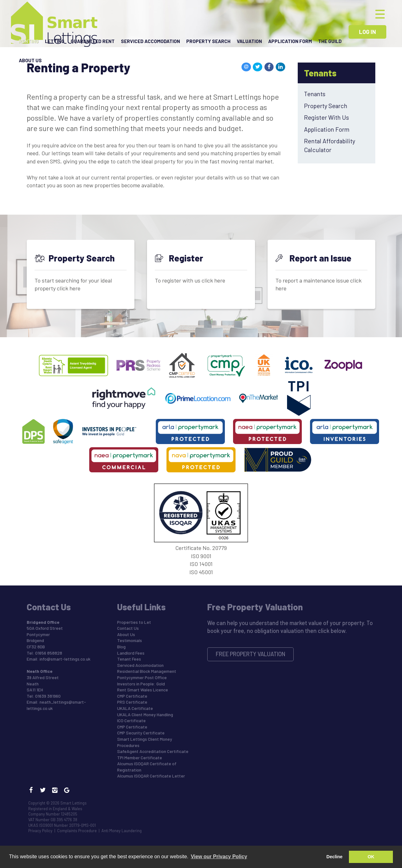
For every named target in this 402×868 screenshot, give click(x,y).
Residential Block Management (147, 671)
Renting (29, 42)
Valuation (249, 42)
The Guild (330, 42)
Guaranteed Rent (93, 42)
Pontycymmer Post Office (142, 677)
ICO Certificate (131, 720)
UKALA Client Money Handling (145, 714)
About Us (30, 63)
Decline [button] (334, 857)
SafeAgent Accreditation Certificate (153, 751)
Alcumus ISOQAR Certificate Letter (151, 776)
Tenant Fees (129, 659)
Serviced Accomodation (150, 42)
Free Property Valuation (251, 654)
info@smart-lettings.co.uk (65, 659)
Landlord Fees (131, 653)
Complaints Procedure (77, 831)
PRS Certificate (132, 702)
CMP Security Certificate (141, 733)
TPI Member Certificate (140, 758)
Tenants (315, 94)
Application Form (290, 42)
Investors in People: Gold (141, 684)
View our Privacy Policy (219, 857)
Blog (121, 647)
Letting (55, 42)
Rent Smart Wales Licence (143, 690)
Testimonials (130, 640)
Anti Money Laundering (122, 831)
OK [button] (371, 857)
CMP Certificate (132, 696)
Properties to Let (134, 622)
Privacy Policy (40, 831)
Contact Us (128, 628)
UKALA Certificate (135, 708)
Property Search (208, 42)
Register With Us (326, 117)
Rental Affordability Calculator (330, 145)
